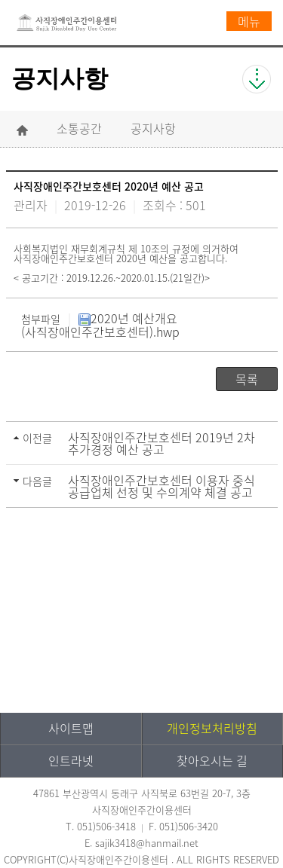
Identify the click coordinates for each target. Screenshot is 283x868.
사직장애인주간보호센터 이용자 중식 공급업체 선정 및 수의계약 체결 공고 (161, 486)
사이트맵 (71, 728)
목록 (247, 379)
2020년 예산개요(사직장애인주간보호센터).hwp (100, 325)
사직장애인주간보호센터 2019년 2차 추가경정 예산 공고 (161, 443)
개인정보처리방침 (212, 728)
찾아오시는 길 (212, 760)
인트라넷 (71, 760)
